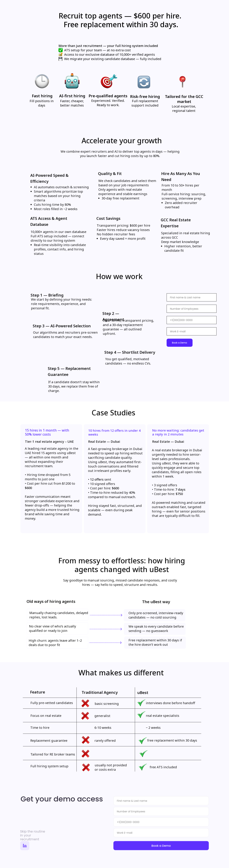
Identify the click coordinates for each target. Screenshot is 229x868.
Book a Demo (179, 343)
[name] (192, 297)
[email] (192, 331)
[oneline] (161, 812)
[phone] (192, 320)
